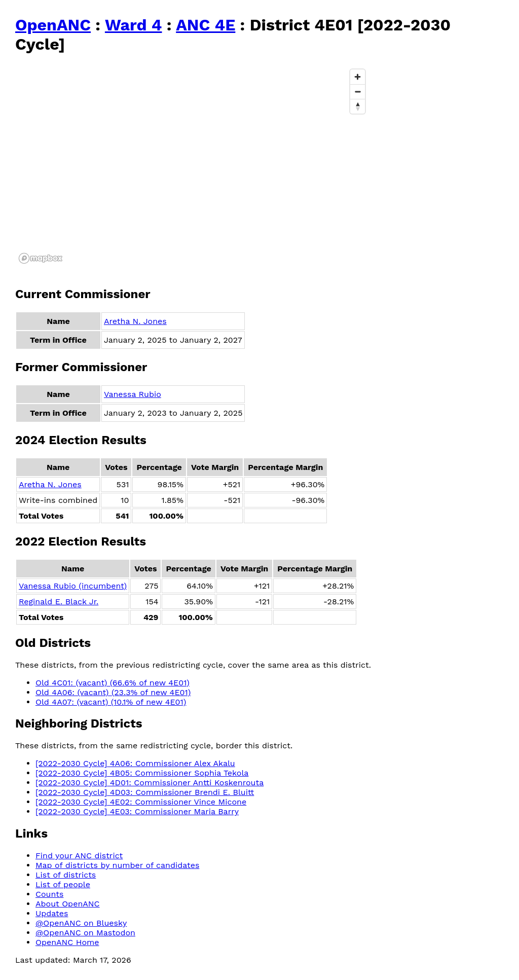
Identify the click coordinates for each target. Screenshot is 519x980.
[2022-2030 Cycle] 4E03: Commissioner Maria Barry (137, 811)
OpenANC (53, 25)
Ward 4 (134, 25)
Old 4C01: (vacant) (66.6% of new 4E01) (113, 683)
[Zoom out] (358, 92)
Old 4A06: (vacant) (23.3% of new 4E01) (113, 692)
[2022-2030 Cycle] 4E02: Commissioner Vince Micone (141, 802)
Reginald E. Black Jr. (59, 602)
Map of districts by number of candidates (117, 865)
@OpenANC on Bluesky (81, 923)
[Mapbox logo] (41, 258)
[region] (193, 166)
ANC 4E (206, 25)
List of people (63, 884)
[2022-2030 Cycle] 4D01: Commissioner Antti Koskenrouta (150, 783)
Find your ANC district (79, 856)
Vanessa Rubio (133, 394)
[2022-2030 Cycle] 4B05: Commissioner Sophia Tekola (142, 773)
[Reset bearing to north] (358, 106)
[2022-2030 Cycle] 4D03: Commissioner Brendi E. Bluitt (145, 792)
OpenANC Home (67, 942)
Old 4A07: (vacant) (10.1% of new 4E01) (111, 702)
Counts (49, 894)
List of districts (66, 875)
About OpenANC (68, 904)
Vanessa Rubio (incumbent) (73, 586)
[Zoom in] (358, 77)
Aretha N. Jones (135, 321)
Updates (52, 913)
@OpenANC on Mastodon (85, 933)
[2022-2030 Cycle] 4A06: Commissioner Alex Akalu (135, 763)
